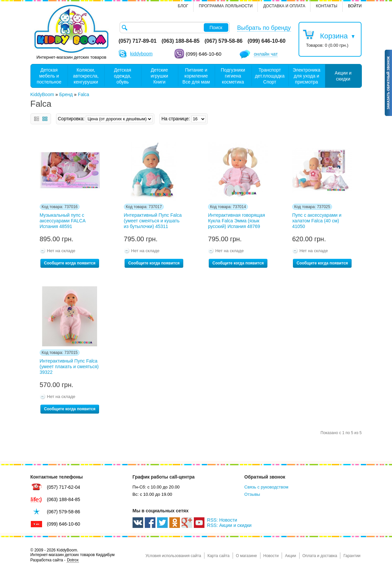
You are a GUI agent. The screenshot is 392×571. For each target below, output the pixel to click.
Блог (183, 6)
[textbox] (175, 28)
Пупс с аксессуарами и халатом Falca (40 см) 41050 (317, 221)
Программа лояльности (226, 6)
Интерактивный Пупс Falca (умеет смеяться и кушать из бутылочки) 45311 (153, 221)
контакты (327, 6)
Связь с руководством (266, 487)
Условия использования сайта (173, 556)
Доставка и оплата (284, 6)
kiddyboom (141, 54)
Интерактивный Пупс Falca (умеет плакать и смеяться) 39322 (69, 367)
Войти (355, 6)
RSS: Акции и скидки (229, 525)
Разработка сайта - (55, 560)
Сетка (45, 119)
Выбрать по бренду (264, 28)
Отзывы (252, 494)
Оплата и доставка (320, 556)
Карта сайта (219, 556)
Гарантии (352, 556)
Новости (271, 556)
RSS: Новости (222, 520)
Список (37, 119)
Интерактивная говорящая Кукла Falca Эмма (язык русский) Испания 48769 (237, 221)
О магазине (247, 556)
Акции (291, 556)
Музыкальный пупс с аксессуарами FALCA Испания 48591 (63, 221)
